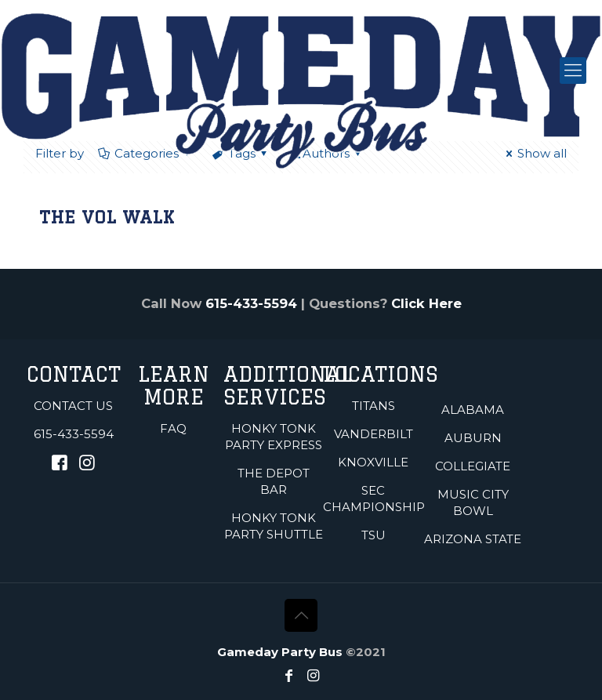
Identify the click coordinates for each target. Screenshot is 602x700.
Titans (374, 406)
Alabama (473, 410)
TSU (374, 535)
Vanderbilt (374, 434)
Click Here (426, 303)
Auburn (473, 438)
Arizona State (473, 539)
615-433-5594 (251, 303)
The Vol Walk (107, 217)
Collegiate (473, 466)
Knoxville (373, 462)
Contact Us (73, 406)
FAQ (173, 428)
